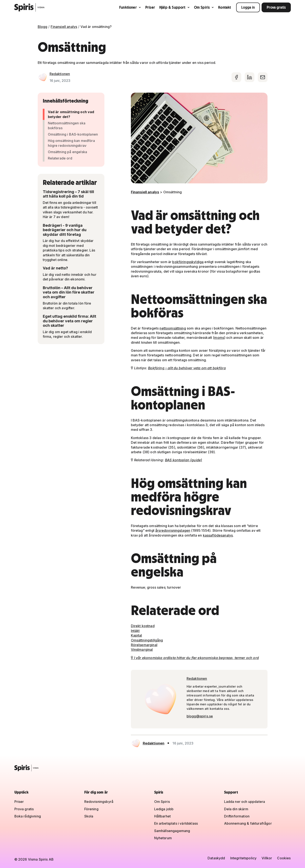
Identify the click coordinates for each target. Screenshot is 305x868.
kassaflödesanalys (218, 535)
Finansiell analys (64, 27)
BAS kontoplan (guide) (184, 460)
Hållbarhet (163, 816)
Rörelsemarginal (144, 645)
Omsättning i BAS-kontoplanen (73, 134)
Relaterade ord (60, 158)
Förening (91, 809)
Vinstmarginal (142, 650)
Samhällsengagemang (172, 831)
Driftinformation (237, 816)
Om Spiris (204, 7)
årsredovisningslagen (173, 530)
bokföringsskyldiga (188, 262)
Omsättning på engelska (68, 152)
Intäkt (135, 631)
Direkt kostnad (143, 626)
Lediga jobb (164, 809)
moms (219, 338)
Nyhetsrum (163, 838)
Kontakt (225, 7)
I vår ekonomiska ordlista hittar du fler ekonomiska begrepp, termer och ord (195, 658)
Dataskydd (216, 858)
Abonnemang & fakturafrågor (248, 823)
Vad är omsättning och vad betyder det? (71, 114)
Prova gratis (276, 7)
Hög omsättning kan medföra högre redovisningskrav (71, 143)
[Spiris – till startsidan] (153, 768)
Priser (150, 7)
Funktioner (130, 7)
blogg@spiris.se (200, 716)
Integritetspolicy (243, 858)
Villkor (267, 858)
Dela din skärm (236, 809)
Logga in (248, 7)
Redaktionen (60, 74)
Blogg (43, 27)
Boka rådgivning (28, 816)
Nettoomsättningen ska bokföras (67, 125)
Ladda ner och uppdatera (245, 802)
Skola (89, 816)
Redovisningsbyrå (99, 802)
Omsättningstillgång (147, 640)
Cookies (284, 858)
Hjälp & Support (175, 7)
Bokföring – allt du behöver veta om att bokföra (187, 368)
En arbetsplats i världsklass (176, 823)
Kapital (137, 635)
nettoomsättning (173, 328)
